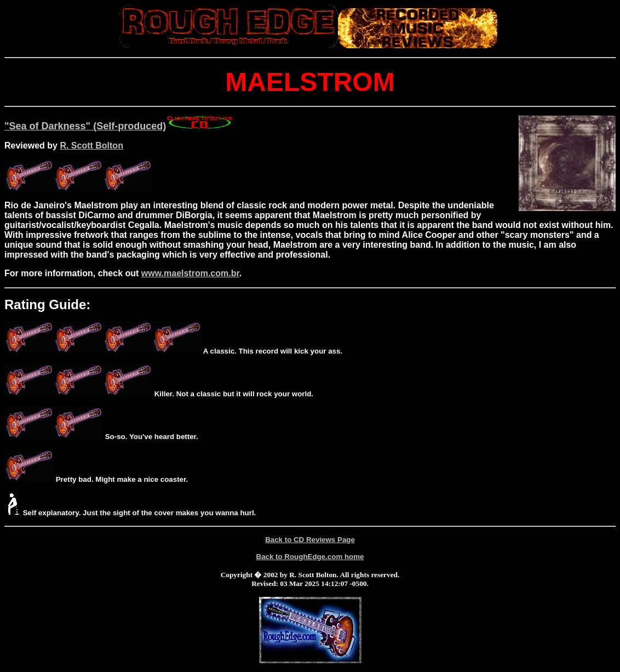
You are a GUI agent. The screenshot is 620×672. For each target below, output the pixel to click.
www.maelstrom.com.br (190, 273)
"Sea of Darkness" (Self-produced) (119, 126)
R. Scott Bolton (91, 146)
